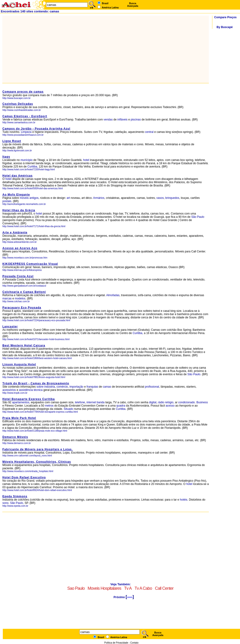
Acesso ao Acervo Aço (20, 248)
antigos (34, 198)
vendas (108, 120)
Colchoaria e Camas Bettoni (24, 292)
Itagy (6, 157)
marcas (7, 298)
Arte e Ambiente (15, 233)
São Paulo (198, 217)
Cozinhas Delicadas (18, 104)
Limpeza (26, 132)
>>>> (130, 597)
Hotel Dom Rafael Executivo (24, 477)
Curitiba (121, 409)
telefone (80, 402)
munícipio (27, 160)
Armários (99, 198)
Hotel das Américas (17, 176)
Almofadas (113, 295)
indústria (50, 387)
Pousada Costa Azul (18, 276)
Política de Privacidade (116, 643)
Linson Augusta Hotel (19, 364)
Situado (69, 409)
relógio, (170, 402)
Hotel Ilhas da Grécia (19, 210)
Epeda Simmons (15, 496)
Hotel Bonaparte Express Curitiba (28, 399)
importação (76, 387)
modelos (20, 298)
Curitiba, (33, 167)
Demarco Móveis (15, 437)
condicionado (187, 402)
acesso (170, 406)
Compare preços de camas (23, 92)
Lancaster (10, 327)
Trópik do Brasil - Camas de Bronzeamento (36, 383)
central (149, 132)
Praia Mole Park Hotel (19, 418)
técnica (38, 390)
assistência (26, 390)
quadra (121, 406)
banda (101, 402)
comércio (62, 387)
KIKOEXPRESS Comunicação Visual (30, 264)
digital (153, 402)
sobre (40, 387)
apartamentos (21, 402)
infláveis (122, 120)
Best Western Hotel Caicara (24, 346)
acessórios (9, 390)
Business (202, 402)
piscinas (136, 120)
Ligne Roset (12, 141)
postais (7, 201)
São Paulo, (17, 503)
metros (49, 406)
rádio (161, 402)
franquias (92, 387)
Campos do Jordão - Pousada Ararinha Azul (36, 129)
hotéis (184, 500)
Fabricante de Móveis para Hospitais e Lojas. (37, 449)
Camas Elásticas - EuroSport (25, 116)
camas (107, 387)
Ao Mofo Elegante (16, 195)
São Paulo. (194, 374)
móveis (24, 198)
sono (5, 503)
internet (91, 402)
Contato (134, 643)
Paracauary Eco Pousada (22, 308)
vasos (160, 198)
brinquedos (172, 198)
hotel (86, 160)
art (68, 198)
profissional (152, 387)
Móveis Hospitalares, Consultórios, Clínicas (37, 462)
